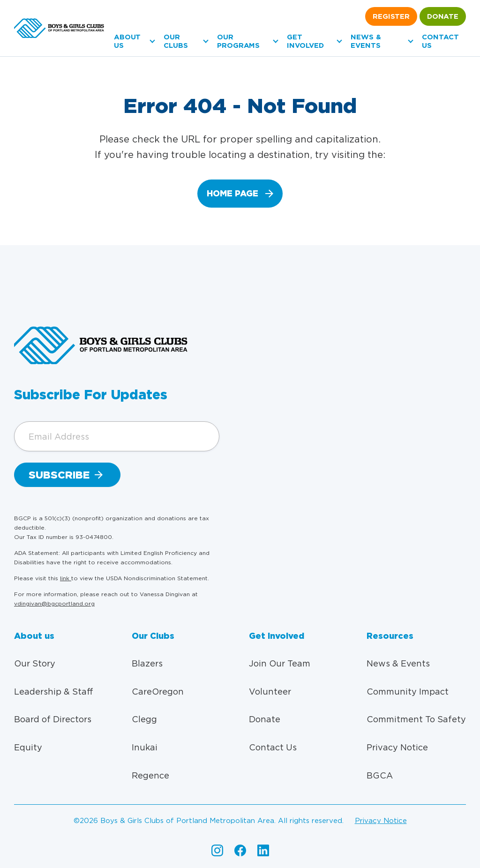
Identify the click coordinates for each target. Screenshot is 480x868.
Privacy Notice (397, 747)
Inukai (145, 747)
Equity (28, 747)
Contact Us (273, 747)
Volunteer (270, 692)
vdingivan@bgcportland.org (54, 603)
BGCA (380, 775)
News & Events (366, 41)
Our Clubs (176, 41)
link (66, 578)
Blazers (147, 663)
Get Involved (305, 41)
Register (391, 16)
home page (232, 193)
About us (127, 41)
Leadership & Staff (54, 692)
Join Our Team (280, 663)
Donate (443, 16)
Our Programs (238, 41)
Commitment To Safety (416, 719)
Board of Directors (53, 719)
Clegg (144, 719)
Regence (150, 775)
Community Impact (408, 692)
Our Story (35, 663)
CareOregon (158, 692)
